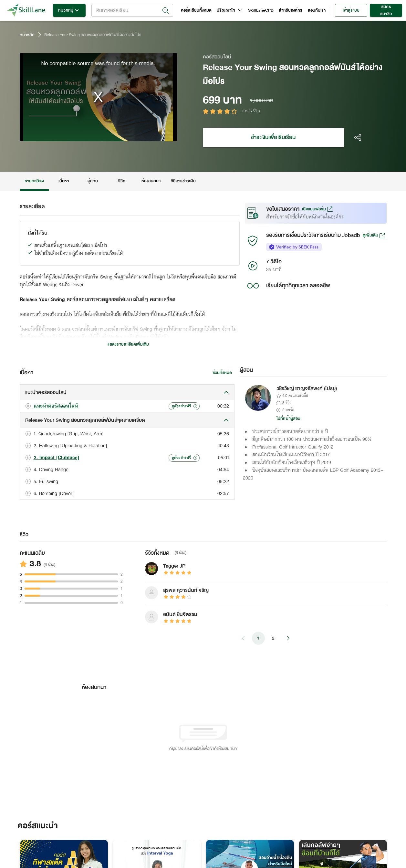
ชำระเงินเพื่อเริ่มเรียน (273, 137)
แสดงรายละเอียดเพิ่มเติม (128, 344)
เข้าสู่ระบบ (351, 10)
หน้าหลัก (27, 35)
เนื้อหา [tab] (64, 181)
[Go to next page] (288, 638)
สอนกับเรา (317, 10)
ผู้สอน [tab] (93, 181)
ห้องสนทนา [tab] (151, 181)
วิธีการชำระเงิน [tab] (183, 181)
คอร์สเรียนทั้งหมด (196, 10)
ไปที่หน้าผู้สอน (288, 419)
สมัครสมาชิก (386, 10)
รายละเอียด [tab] (35, 181)
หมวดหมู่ (69, 10)
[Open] (166, 11)
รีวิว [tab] (122, 181)
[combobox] (132, 10)
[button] (127, 392)
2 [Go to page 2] (273, 638)
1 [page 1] (258, 638)
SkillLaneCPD (261, 10)
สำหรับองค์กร (291, 10)
